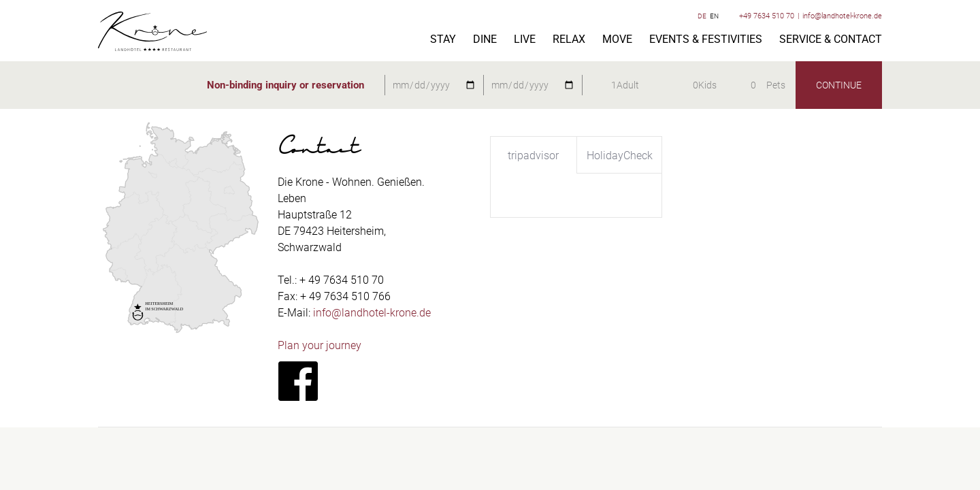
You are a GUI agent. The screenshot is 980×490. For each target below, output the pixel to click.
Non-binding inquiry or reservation (285, 85)
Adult (628, 85)
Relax (569, 39)
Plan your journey (320, 345)
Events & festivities (706, 39)
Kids (707, 85)
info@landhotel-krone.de (842, 16)
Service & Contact (831, 39)
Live (525, 39)
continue (839, 85)
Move (617, 39)
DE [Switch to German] (702, 16)
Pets (776, 85)
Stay (443, 39)
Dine (485, 39)
